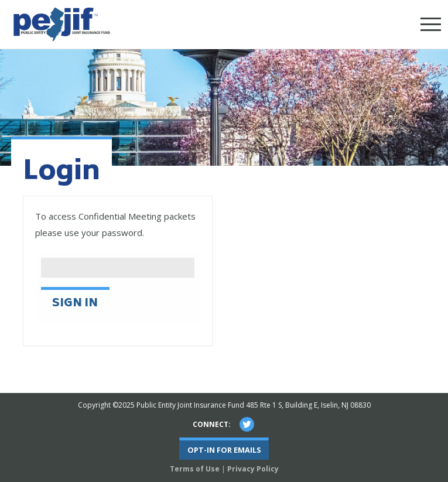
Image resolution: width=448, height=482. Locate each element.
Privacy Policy (253, 469)
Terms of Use (195, 469)
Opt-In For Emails (224, 450)
